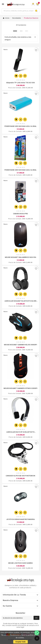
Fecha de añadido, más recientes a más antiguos (20, 38)
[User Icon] (33, 4)
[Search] (36, 11)
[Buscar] (18, 11)
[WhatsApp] (37, 633)
